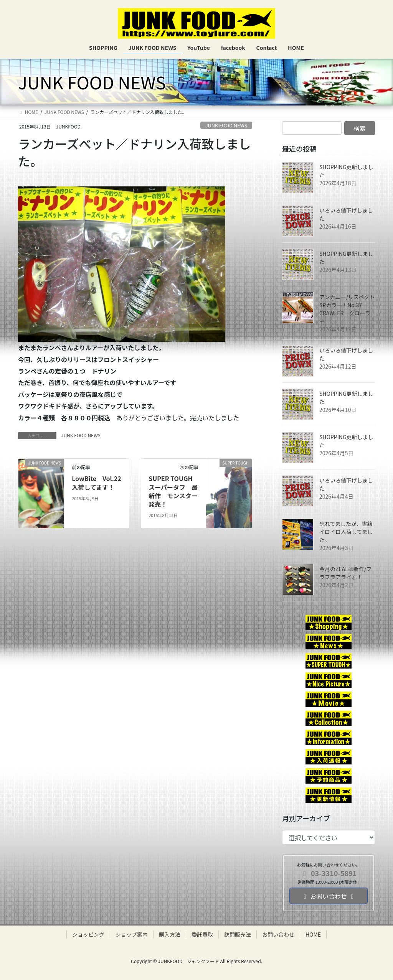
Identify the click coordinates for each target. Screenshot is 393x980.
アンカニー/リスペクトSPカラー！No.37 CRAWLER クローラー (347, 309)
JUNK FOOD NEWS (226, 125)
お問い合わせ (278, 934)
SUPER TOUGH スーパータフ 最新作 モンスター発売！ (173, 491)
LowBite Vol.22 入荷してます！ (97, 483)
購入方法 (170, 934)
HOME (313, 934)
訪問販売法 (238, 934)
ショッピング (88, 934)
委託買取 (202, 934)
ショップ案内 (132, 934)
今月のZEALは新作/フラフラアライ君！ (345, 573)
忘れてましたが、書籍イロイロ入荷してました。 (346, 532)
